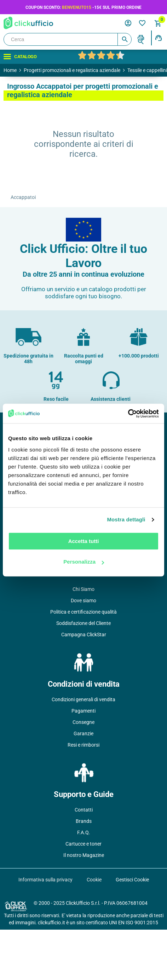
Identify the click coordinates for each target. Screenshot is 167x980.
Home (10, 70)
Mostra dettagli (126, 519)
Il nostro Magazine (84, 855)
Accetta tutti (84, 541)
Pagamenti (83, 711)
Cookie (94, 880)
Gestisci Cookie (132, 880)
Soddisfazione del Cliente (83, 623)
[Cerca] (68, 39)
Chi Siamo (83, 589)
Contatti (84, 810)
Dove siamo (83, 600)
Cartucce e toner (83, 844)
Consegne (83, 722)
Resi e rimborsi (83, 745)
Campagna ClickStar (84, 635)
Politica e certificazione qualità (83, 612)
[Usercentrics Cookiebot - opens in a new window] (128, 414)
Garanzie (83, 733)
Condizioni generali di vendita (83, 699)
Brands (84, 821)
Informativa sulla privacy (45, 880)
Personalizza (84, 562)
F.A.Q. (84, 832)
